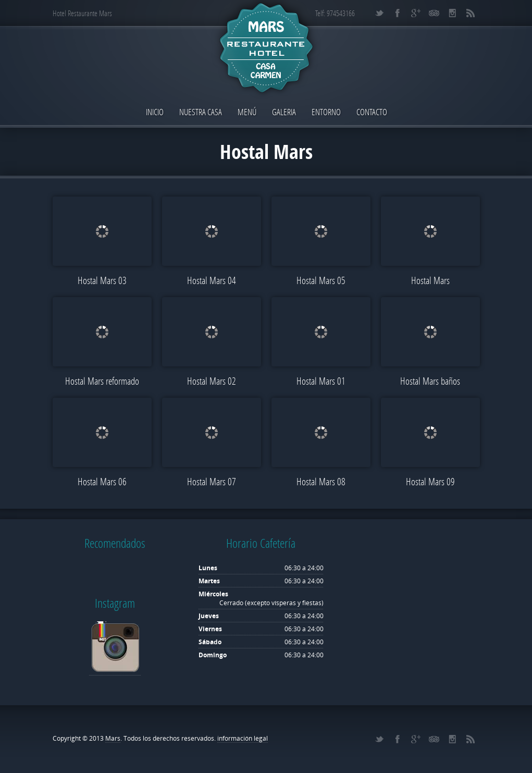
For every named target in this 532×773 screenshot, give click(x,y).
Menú (247, 112)
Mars (113, 738)
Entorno (326, 112)
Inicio (155, 112)
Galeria (284, 112)
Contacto (372, 112)
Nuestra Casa (201, 112)
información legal (243, 738)
